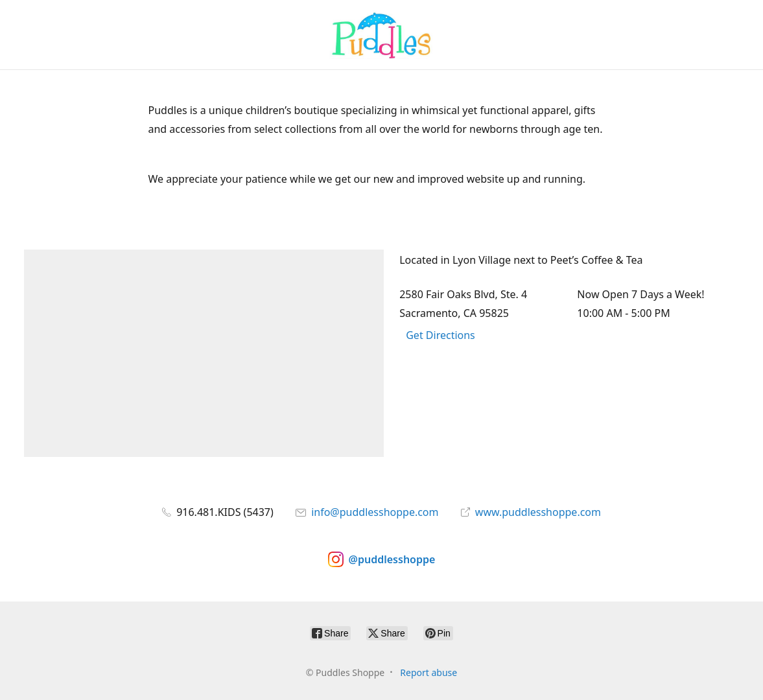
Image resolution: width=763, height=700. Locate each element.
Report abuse (428, 672)
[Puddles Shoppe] (382, 35)
